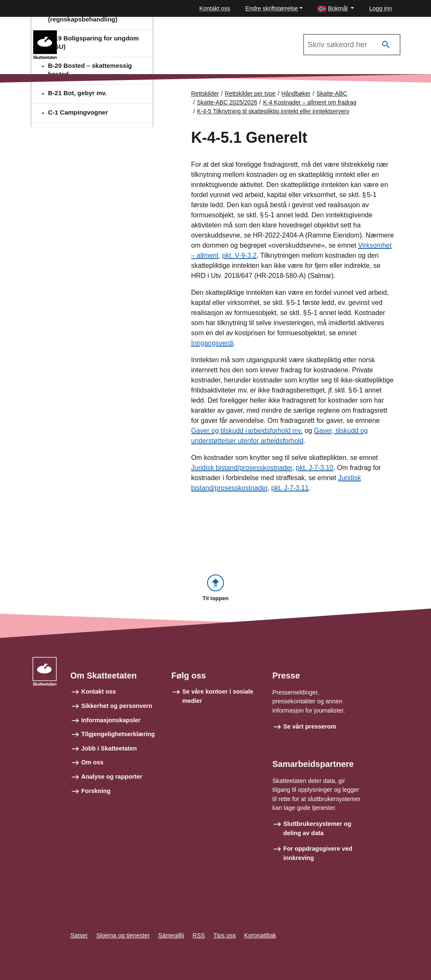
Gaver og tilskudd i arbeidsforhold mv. (247, 431)
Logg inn (380, 8)
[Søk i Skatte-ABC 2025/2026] (352, 45)
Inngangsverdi (212, 343)
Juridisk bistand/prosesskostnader (242, 468)
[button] (336, 9)
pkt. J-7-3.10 (315, 468)
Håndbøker (296, 93)
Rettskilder (205, 93)
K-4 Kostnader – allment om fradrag (310, 102)
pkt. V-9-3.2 (239, 255)
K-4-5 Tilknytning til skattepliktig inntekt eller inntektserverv (273, 111)
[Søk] (386, 45)
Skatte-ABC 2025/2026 (227, 102)
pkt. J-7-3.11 (290, 488)
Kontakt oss (215, 8)
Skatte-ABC (89, 34)
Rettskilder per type (250, 93)
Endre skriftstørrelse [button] (272, 8)
